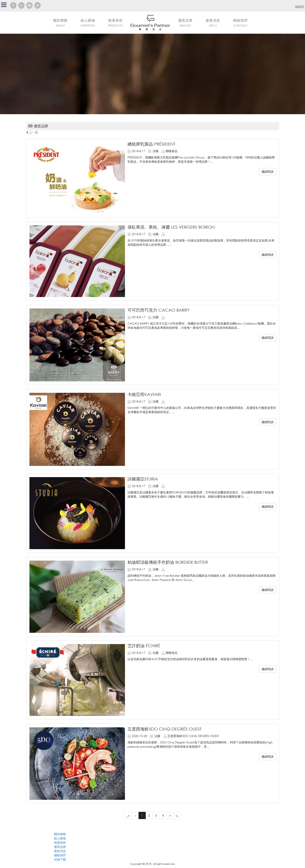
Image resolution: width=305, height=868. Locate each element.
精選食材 (60, 842)
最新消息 (60, 851)
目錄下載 (60, 859)
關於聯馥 (60, 834)
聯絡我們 (60, 855)
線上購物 (60, 838)
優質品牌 (60, 847)
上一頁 (32, 132)
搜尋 (300, 7)
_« (128, 815)
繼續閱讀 (268, 172)
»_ (177, 815)
